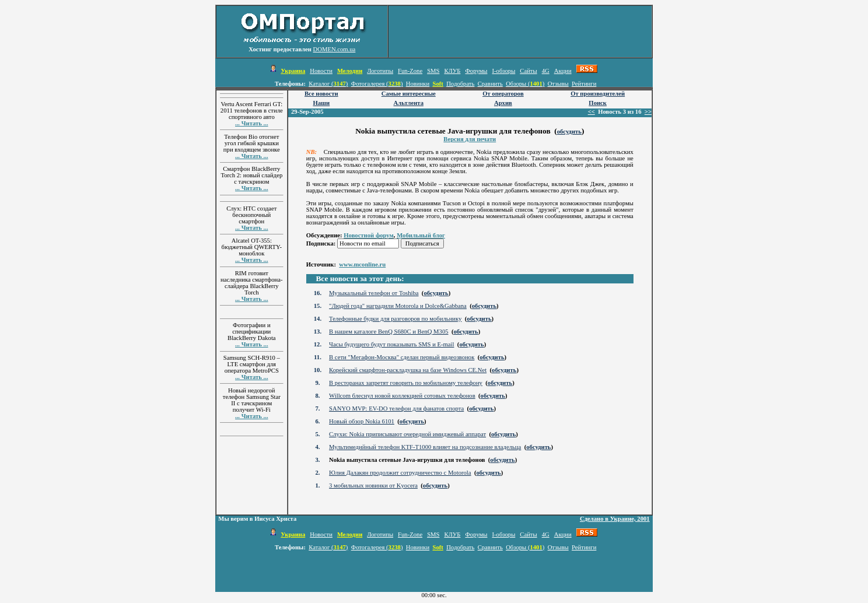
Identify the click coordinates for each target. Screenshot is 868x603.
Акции (563, 71)
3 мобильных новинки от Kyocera (373, 485)
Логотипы (380, 71)
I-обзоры (503, 71)
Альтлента (409, 103)
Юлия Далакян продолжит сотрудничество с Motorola (400, 473)
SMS (433, 71)
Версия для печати (470, 139)
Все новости (321, 94)
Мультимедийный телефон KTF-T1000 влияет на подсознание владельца (425, 447)
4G (546, 71)
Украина (293, 71)
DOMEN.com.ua (335, 49)
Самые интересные (409, 94)
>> (648, 112)
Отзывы (558, 84)
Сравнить (490, 84)
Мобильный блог (421, 235)
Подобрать (460, 84)
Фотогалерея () (377, 84)
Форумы (476, 71)
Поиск (598, 103)
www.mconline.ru (362, 264)
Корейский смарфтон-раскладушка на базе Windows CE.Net (408, 370)
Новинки (418, 84)
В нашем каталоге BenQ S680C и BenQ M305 (388, 332)
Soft (437, 84)
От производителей (598, 94)
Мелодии (350, 71)
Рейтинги (584, 84)
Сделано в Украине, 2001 (615, 519)
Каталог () (328, 84)
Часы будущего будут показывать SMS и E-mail (391, 344)
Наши (321, 103)
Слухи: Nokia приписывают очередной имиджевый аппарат (407, 434)
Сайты (528, 71)
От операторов (503, 94)
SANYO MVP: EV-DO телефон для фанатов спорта (396, 409)
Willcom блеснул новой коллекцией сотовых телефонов (402, 396)
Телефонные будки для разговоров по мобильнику (395, 319)
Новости (321, 71)
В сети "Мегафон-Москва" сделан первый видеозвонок (402, 357)
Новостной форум (369, 235)
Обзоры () (525, 84)
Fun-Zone (410, 71)
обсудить (569, 132)
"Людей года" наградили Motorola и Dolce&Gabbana (398, 306)
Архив (503, 103)
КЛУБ (452, 71)
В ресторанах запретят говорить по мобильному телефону (406, 383)
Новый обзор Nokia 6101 (362, 421)
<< (591, 112)
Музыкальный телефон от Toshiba (374, 293)
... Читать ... (252, 123)
